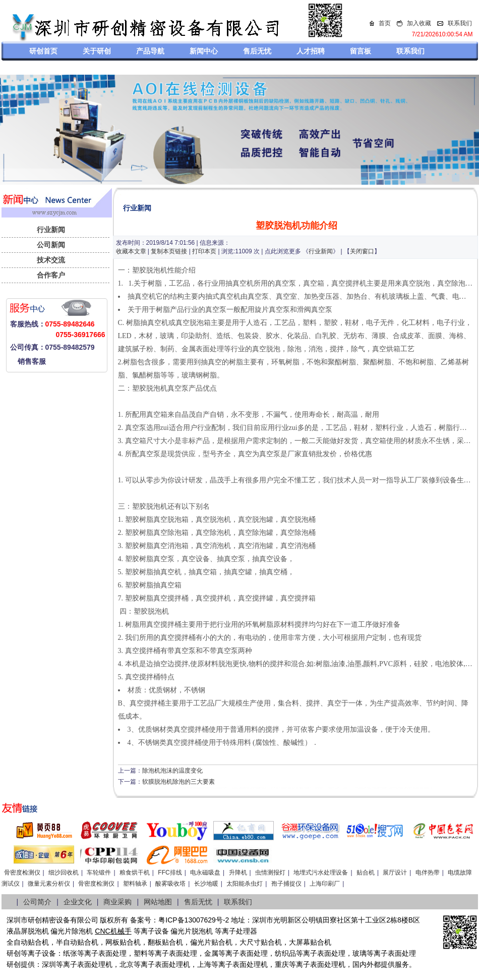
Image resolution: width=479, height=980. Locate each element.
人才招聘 (311, 51)
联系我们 (460, 23)
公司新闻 (51, 245)
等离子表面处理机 (84, 964)
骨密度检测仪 (22, 873)
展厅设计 (395, 873)
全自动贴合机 (28, 942)
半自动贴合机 (77, 942)
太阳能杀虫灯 (245, 884)
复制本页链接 (169, 251)
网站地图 (158, 902)
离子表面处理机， (324, 964)
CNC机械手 (113, 931)
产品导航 (150, 51)
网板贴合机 (123, 942)
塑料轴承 (135, 884)
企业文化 (78, 902)
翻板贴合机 (165, 942)
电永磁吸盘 (205, 873)
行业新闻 (51, 230)
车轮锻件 (99, 873)
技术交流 (51, 260)
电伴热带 (428, 873)
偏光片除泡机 (72, 931)
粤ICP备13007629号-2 (194, 920)
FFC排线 (170, 873)
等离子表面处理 (102, 953)
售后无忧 (257, 51)
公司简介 (37, 902)
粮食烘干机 (135, 873)
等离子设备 (151, 931)
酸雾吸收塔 (170, 884)
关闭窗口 (362, 251)
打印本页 (204, 251)
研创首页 (43, 51)
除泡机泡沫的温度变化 (172, 771)
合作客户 (51, 275)
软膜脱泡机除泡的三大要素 (178, 782)
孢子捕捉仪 (286, 884)
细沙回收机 (64, 873)
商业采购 (117, 902)
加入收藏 (419, 23)
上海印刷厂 (325, 884)
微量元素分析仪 (49, 884)
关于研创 (97, 51)
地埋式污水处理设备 (321, 873)
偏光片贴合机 (211, 942)
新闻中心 (204, 51)
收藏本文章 (131, 251)
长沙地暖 (206, 884)
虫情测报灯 (270, 873)
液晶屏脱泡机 (28, 931)
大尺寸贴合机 (261, 942)
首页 (385, 23)
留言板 (361, 51)
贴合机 (366, 873)
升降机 (238, 873)
